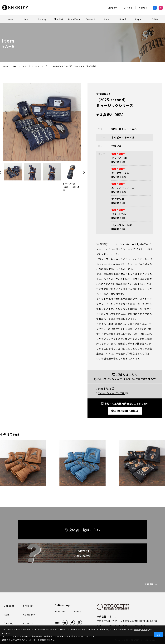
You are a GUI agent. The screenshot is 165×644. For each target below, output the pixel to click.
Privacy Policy (141, 629)
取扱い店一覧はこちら (82, 530)
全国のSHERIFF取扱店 (125, 411)
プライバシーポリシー (27, 640)
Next (84, 173)
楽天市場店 (106, 389)
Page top (149, 584)
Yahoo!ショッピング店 (113, 393)
